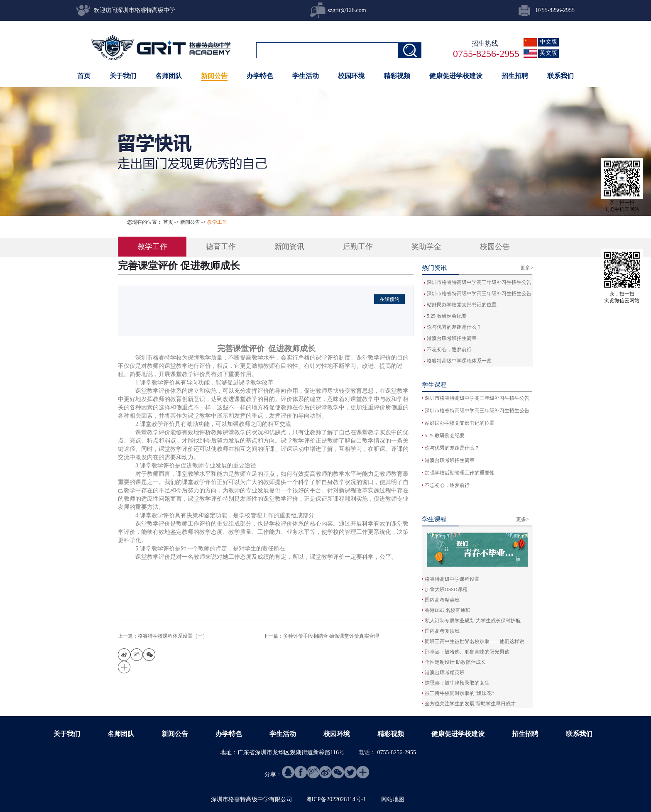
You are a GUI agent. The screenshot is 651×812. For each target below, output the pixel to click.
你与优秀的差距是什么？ (454, 327)
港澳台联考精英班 (445, 673)
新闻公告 (190, 222)
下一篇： (321, 636)
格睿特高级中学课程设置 (452, 579)
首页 (84, 76)
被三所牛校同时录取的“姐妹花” (459, 693)
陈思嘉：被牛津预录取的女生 (457, 683)
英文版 (548, 53)
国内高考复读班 (442, 631)
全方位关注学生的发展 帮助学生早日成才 (470, 704)
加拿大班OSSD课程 (446, 589)
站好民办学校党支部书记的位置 (462, 305)
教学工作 (217, 222)
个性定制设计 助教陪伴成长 (455, 662)
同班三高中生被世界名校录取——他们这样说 (475, 641)
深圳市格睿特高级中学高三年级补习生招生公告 (479, 282)
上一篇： (163, 636)
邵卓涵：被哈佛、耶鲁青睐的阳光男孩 (467, 652)
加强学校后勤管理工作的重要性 (460, 473)
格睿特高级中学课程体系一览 (459, 361)
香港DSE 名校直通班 (448, 610)
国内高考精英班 (442, 600)
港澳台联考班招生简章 (452, 338)
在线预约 (389, 299)
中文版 (548, 42)
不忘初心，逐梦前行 (449, 350)
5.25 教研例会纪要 (447, 316)
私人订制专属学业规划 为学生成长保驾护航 (473, 621)
